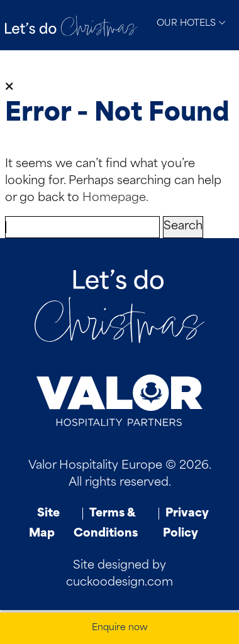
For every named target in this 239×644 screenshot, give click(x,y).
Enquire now (120, 628)
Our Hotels (191, 23)
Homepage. (115, 198)
